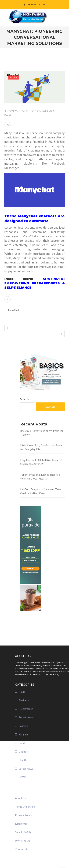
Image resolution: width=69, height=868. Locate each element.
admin (25, 111)
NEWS (22, 777)
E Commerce (26, 709)
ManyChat (14, 310)
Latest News (26, 769)
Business (24, 700)
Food (22, 743)
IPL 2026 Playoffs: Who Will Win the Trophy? (42, 433)
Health (23, 760)
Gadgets (24, 752)
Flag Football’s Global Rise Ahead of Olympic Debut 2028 (41, 462)
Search (24, 399)
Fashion (23, 726)
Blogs (14, 78)
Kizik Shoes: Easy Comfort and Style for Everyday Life (41, 447)
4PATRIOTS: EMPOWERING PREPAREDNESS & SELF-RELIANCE (34, 283)
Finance (23, 734)
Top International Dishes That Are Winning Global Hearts (40, 477)
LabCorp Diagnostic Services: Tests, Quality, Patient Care (41, 491)
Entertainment (27, 717)
